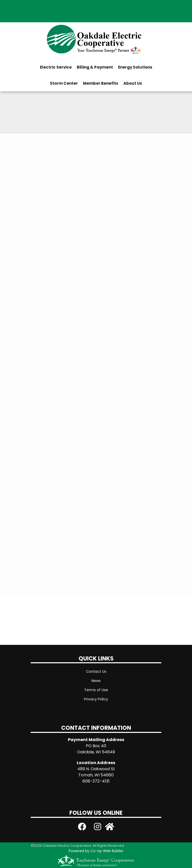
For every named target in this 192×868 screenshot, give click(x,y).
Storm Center (64, 83)
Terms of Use (96, 690)
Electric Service (56, 67)
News (96, 681)
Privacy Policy (96, 699)
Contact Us (96, 671)
